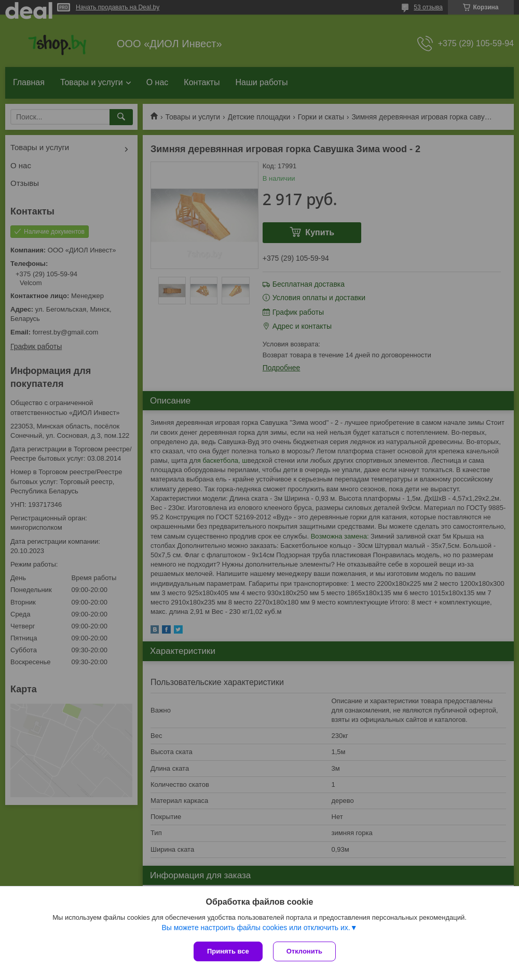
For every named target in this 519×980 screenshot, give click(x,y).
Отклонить (304, 951)
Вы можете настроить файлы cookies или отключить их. (256, 928)
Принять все (228, 951)
